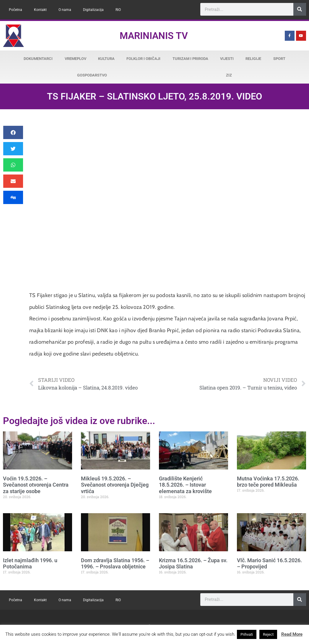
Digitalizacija (93, 10)
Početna (16, 10)
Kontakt (40, 10)
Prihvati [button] (247, 634)
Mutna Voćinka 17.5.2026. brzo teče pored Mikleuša (268, 482)
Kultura (106, 59)
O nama (65, 10)
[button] (13, 132)
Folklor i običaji (143, 59)
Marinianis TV (154, 36)
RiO (118, 10)
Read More (292, 634)
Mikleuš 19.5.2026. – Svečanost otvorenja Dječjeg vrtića (115, 485)
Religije (253, 59)
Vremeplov (75, 59)
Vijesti (227, 59)
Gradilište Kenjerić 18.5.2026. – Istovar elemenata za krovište (185, 485)
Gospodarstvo (92, 75)
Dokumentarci (38, 59)
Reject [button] (268, 634)
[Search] (300, 9)
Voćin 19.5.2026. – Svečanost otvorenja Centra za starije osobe (36, 485)
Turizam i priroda (190, 59)
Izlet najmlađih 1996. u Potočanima (30, 564)
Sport (279, 59)
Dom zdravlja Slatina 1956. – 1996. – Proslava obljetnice (115, 564)
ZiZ (229, 75)
